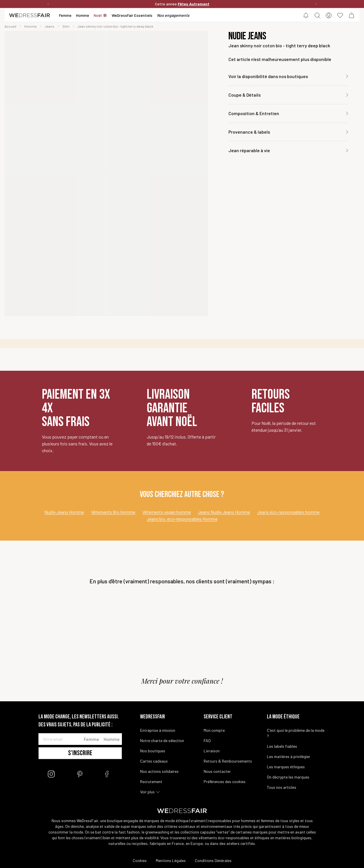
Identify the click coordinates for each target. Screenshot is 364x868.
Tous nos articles (282, 787)
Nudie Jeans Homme (64, 512)
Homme (112, 739)
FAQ (207, 740)
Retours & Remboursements (228, 761)
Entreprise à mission (158, 730)
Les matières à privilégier (289, 756)
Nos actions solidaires (159, 771)
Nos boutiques (153, 751)
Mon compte (214, 730)
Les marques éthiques (286, 767)
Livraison (212, 751)
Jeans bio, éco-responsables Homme (182, 519)
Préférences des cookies (225, 782)
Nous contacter (217, 771)
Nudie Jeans (247, 36)
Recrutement (151, 782)
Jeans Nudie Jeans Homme (224, 512)
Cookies (140, 860)
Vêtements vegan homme (167, 512)
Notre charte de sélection (162, 740)
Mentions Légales (171, 860)
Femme (91, 739)
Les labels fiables (282, 746)
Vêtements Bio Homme (113, 512)
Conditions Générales (213, 860)
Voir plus (147, 792)
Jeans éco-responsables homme (288, 512)
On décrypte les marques (288, 777)
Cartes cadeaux (154, 761)
